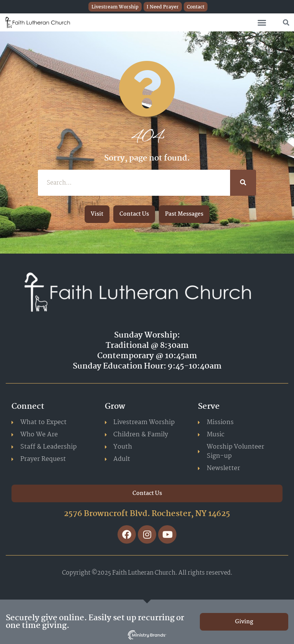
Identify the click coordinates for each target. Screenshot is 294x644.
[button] (262, 23)
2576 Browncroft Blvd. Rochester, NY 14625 (147, 514)
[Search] (243, 183)
